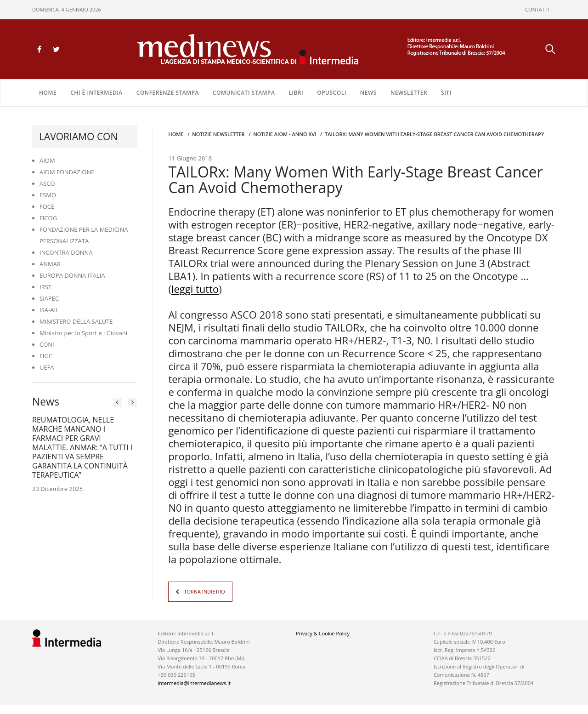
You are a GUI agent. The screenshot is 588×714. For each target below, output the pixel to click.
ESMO (48, 195)
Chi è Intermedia (96, 93)
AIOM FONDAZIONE (67, 172)
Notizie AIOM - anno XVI (285, 134)
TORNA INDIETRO (204, 591)
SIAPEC (49, 298)
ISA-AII (48, 310)
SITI (446, 93)
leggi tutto (195, 289)
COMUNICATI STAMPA (244, 93)
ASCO (47, 183)
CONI (47, 344)
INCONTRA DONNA (66, 252)
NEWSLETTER (409, 93)
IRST (45, 287)
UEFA (47, 367)
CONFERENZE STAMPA (168, 93)
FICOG (48, 218)
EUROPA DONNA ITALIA (72, 275)
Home (48, 93)
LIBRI (296, 93)
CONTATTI (537, 9)
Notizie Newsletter (218, 134)
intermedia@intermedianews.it (194, 683)
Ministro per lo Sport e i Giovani (83, 333)
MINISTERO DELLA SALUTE (76, 321)
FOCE (47, 206)
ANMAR (50, 264)
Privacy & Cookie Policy (323, 633)
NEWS (368, 93)
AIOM (47, 160)
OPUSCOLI (332, 93)
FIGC (46, 356)
